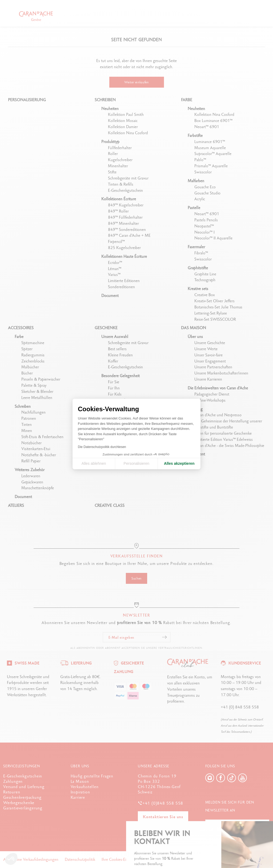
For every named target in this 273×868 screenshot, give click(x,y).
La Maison (80, 781)
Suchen (136, 578)
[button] (11, 859)
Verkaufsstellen (85, 787)
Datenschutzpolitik (81, 859)
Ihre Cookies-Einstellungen (124, 859)
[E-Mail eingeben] (137, 637)
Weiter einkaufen (136, 82)
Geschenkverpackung (22, 797)
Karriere (78, 797)
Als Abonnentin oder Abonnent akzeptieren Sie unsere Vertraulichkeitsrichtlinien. (137, 648)
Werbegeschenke (19, 803)
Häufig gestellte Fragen (92, 776)
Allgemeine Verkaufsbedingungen (31, 859)
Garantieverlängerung (23, 808)
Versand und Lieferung (24, 787)
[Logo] (23, 663)
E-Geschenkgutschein (23, 776)
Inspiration (80, 792)
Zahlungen (13, 781)
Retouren (12, 792)
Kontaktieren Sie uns (163, 817)
